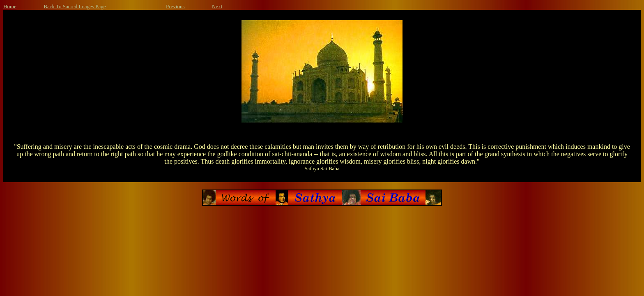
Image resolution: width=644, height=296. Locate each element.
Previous (175, 6)
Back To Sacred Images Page (75, 6)
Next (217, 6)
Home (10, 6)
